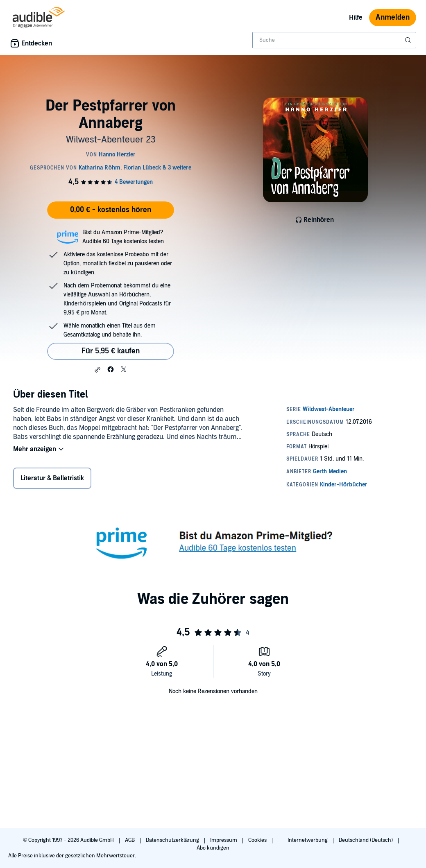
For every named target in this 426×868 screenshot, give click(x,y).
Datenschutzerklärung (173, 840)
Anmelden (393, 17)
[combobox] (334, 40)
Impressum (224, 840)
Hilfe (356, 18)
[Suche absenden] (409, 40)
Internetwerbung (308, 840)
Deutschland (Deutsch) (366, 840)
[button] (97, 370)
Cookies (258, 840)
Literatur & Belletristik (52, 478)
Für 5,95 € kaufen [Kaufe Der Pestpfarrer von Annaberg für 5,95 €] (111, 351)
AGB (130, 840)
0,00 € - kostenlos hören (111, 210)
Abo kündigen (213, 848)
